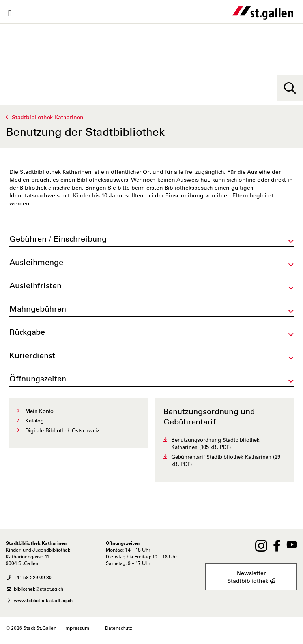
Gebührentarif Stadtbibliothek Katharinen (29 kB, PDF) (226, 460)
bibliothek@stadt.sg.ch (35, 589)
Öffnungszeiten (38, 379)
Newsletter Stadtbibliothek (251, 577)
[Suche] (290, 88)
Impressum (77, 628)
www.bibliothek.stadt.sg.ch (39, 600)
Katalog (35, 420)
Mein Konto (39, 411)
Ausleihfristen (36, 285)
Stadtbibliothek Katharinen (48, 117)
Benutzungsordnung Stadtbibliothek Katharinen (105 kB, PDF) (215, 443)
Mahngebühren (38, 309)
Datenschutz (118, 628)
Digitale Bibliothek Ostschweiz (62, 430)
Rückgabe (27, 332)
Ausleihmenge (36, 262)
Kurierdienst (32, 355)
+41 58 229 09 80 (29, 577)
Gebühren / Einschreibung (58, 239)
